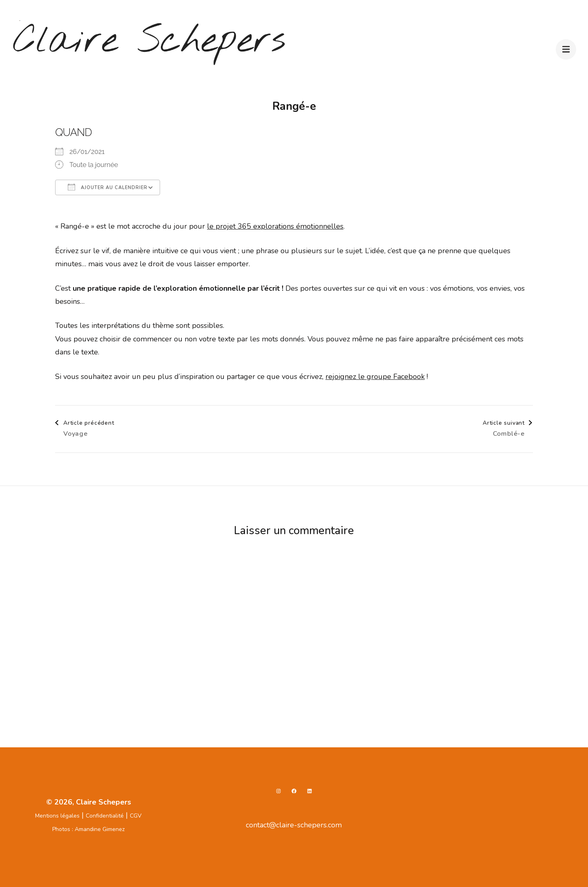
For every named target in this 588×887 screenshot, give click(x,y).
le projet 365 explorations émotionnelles (275, 226)
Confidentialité (105, 816)
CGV (136, 816)
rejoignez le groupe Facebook (375, 377)
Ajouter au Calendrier (108, 187)
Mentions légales (57, 816)
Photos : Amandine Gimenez (88, 829)
